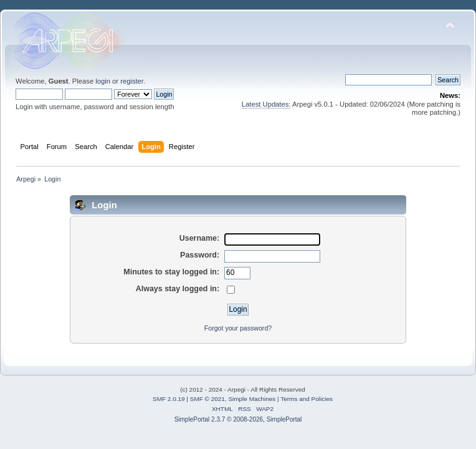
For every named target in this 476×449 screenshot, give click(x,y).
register (132, 81)
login (103, 81)
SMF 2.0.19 (169, 399)
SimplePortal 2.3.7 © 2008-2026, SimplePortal (238, 419)
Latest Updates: (266, 104)
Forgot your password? (238, 328)
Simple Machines (252, 399)
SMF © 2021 (207, 399)
